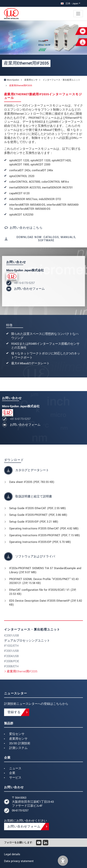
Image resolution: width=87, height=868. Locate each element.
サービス (15, 778)
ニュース (15, 768)
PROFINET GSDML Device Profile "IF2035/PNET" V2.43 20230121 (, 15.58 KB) (44, 581)
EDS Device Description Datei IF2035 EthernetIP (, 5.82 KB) (46, 603)
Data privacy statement (19, 861)
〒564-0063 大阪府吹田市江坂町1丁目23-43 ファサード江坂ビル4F (33, 802)
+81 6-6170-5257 (24, 283)
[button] (63, 861)
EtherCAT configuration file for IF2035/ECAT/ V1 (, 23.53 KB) (43, 592)
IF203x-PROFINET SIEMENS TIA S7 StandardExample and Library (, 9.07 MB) (45, 570)
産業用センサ (18, 739)
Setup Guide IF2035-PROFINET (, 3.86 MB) (38, 515)
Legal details (12, 854)
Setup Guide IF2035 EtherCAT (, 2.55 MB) (37, 508)
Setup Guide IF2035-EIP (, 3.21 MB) (34, 522)
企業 (12, 773)
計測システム (18, 748)
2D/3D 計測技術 (20, 743)
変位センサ (17, 734)
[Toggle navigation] (78, 14)
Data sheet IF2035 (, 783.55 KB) (32, 482)
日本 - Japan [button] (69, 3)
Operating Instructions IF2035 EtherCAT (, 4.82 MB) (44, 528)
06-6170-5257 (20, 810)
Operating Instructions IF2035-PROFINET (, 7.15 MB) (45, 535)
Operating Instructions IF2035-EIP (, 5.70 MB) (40, 542)
